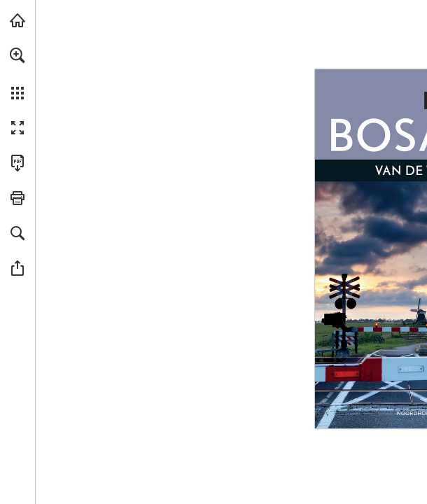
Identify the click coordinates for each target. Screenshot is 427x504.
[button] (17, 55)
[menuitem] (17, 73)
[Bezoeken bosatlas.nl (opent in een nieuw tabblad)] (17, 20)
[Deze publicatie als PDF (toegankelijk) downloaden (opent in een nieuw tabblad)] (17, 163)
